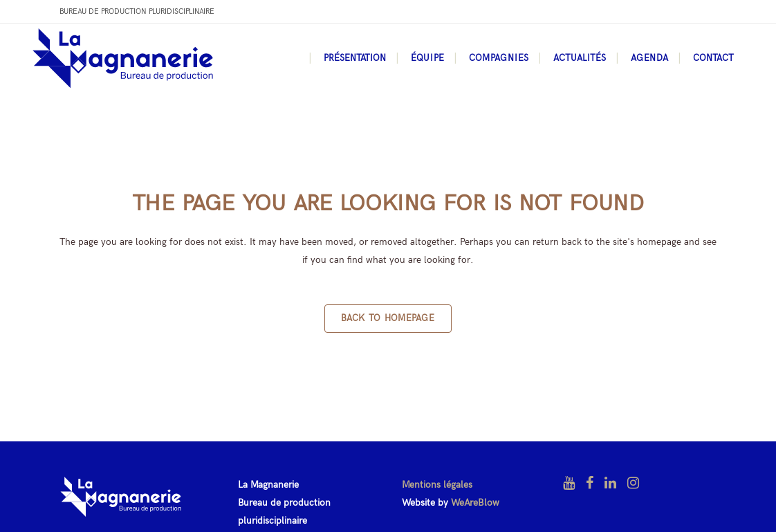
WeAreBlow (475, 503)
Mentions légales (437, 485)
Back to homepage (388, 318)
